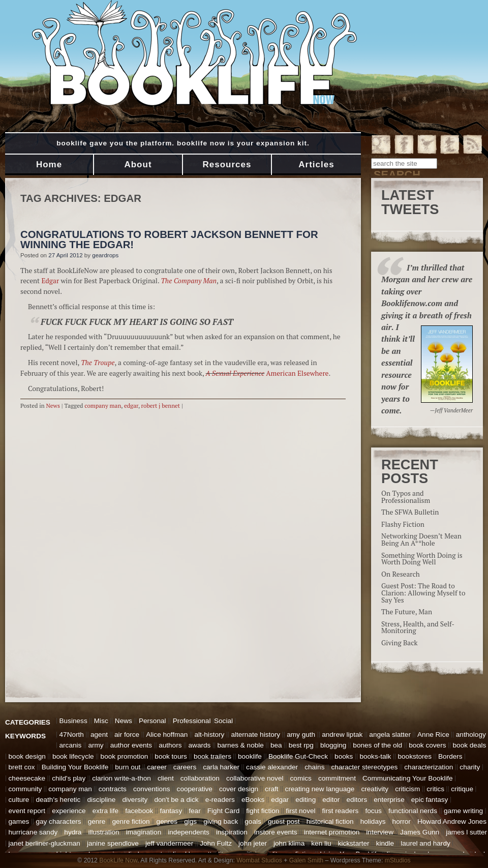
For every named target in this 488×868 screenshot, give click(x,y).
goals (253, 821)
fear (194, 811)
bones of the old (377, 745)
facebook (139, 811)
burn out (128, 767)
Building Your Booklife (75, 767)
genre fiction (131, 821)
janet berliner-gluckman (44, 843)
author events (131, 745)
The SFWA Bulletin (410, 512)
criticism (407, 789)
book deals (470, 745)
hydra (73, 832)
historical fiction (330, 821)
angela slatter (390, 735)
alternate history (255, 735)
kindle (385, 843)
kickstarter (354, 843)
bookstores (415, 756)
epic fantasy (430, 800)
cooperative (195, 789)
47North (72, 735)
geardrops (105, 255)
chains (314, 767)
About (138, 164)
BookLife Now (118, 860)
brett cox (22, 767)
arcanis (71, 745)
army (96, 745)
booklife (250, 756)
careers (185, 767)
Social (223, 721)
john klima (289, 843)
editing (306, 800)
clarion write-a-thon (121, 778)
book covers (427, 745)
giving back (221, 821)
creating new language (320, 789)
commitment (337, 778)
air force (127, 735)
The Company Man (188, 281)
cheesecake (27, 778)
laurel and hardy (425, 843)
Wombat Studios (259, 860)
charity (470, 767)
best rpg (301, 745)
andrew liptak (342, 735)
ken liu (321, 843)
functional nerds (413, 811)
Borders (450, 756)
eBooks (253, 800)
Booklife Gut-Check (298, 756)
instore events (276, 832)
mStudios (398, 860)
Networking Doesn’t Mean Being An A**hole (421, 540)
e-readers (220, 800)
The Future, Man (407, 612)
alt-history (209, 735)
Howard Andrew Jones (452, 821)
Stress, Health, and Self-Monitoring (418, 627)
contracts (113, 789)
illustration (103, 832)
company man (103, 406)
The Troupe (98, 363)
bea (276, 745)
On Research (401, 574)
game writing (463, 811)
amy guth (301, 735)
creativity (375, 789)
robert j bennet (161, 406)
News (53, 406)
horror (402, 821)
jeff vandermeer (169, 843)
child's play (69, 778)
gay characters (58, 821)
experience (69, 811)
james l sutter (466, 832)
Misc (101, 721)
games (19, 821)
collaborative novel (255, 778)
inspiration (232, 832)
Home (49, 164)
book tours (171, 756)
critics (435, 789)
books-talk (375, 756)
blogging (333, 745)
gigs (190, 821)
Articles (316, 164)
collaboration (200, 778)
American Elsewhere (297, 373)
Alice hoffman (167, 735)
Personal (152, 721)
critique (462, 789)
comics (301, 778)
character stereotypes (365, 767)
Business (73, 721)
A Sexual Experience (235, 373)
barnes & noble (240, 745)
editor (331, 800)
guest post (284, 821)
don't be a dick (176, 800)
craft (271, 789)
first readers (341, 811)
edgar (131, 406)
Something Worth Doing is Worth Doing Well (422, 559)
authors (170, 745)
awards (200, 745)
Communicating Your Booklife (408, 778)
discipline (101, 800)
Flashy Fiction (403, 524)
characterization (429, 767)
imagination (144, 832)
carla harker (221, 767)
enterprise (389, 800)
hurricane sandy (33, 832)
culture (19, 800)
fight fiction (263, 811)
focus (373, 811)
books (344, 756)
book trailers (212, 756)
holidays (373, 821)
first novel (300, 811)
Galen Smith (306, 860)
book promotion (125, 756)
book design (27, 756)
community (25, 789)
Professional (192, 721)
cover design (239, 789)
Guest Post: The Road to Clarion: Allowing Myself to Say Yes (423, 593)
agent (99, 735)
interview (380, 832)
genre (97, 821)
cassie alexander (272, 767)
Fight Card (223, 811)
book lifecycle (73, 756)
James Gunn (420, 832)
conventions (152, 789)
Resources (227, 164)
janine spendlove (113, 843)
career (157, 767)
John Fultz (216, 843)
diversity (135, 800)
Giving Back (400, 643)
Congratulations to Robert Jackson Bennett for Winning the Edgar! (169, 240)
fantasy (171, 811)
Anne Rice (433, 735)
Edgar (50, 281)
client (166, 778)
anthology (471, 735)
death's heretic (58, 800)
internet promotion (332, 832)
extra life (105, 811)
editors (357, 800)
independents (189, 832)
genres (167, 821)
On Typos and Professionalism (406, 497)
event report (27, 811)
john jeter (253, 843)
